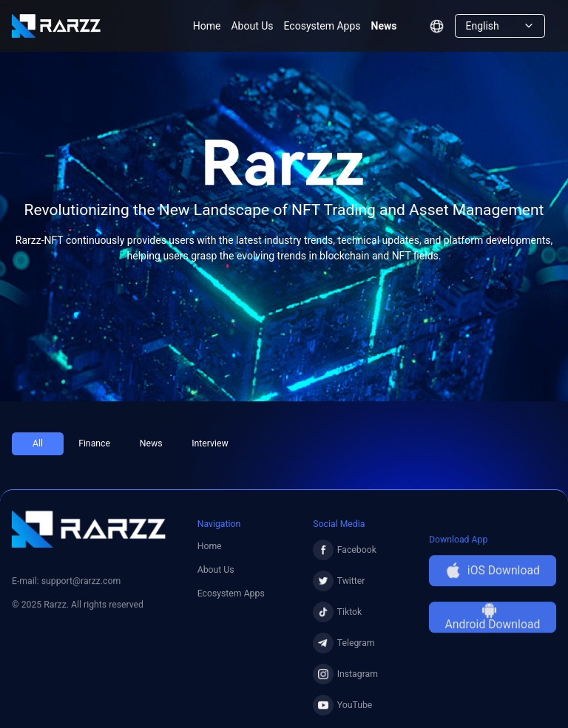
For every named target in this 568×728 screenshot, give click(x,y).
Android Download (493, 626)
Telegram (344, 649)
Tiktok (337, 618)
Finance (94, 443)
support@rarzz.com (81, 584)
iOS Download (493, 580)
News (384, 26)
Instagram (345, 680)
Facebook (345, 556)
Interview (210, 443)
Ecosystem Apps (322, 26)
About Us (252, 26)
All (38, 443)
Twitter (339, 587)
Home (207, 26)
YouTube (342, 711)
